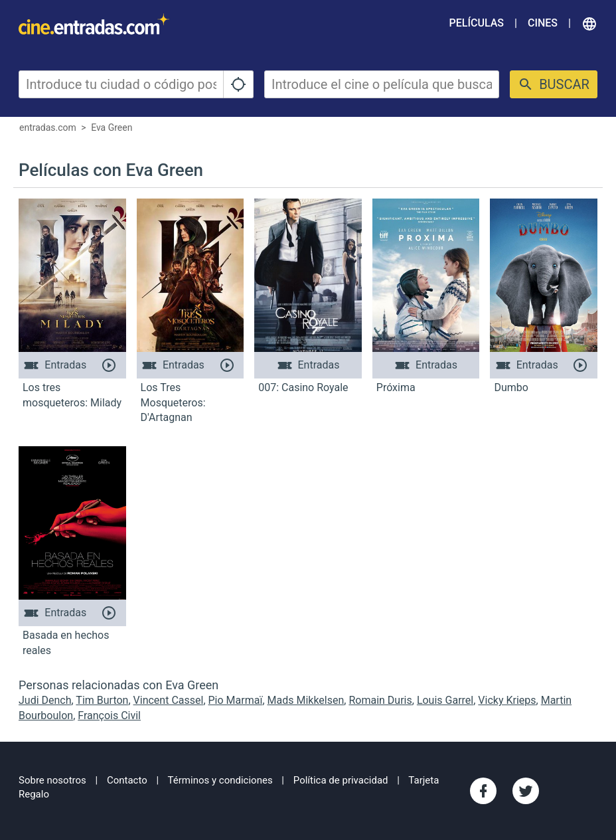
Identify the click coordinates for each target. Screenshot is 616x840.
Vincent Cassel (169, 700)
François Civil (109, 715)
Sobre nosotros (52, 780)
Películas (477, 23)
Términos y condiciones (220, 780)
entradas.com (48, 127)
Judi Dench (45, 700)
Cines (543, 23)
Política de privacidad (341, 780)
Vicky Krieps (507, 700)
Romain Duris (380, 700)
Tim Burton (102, 700)
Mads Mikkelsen (306, 700)
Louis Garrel (445, 700)
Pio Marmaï (236, 700)
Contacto (127, 780)
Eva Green (112, 127)
